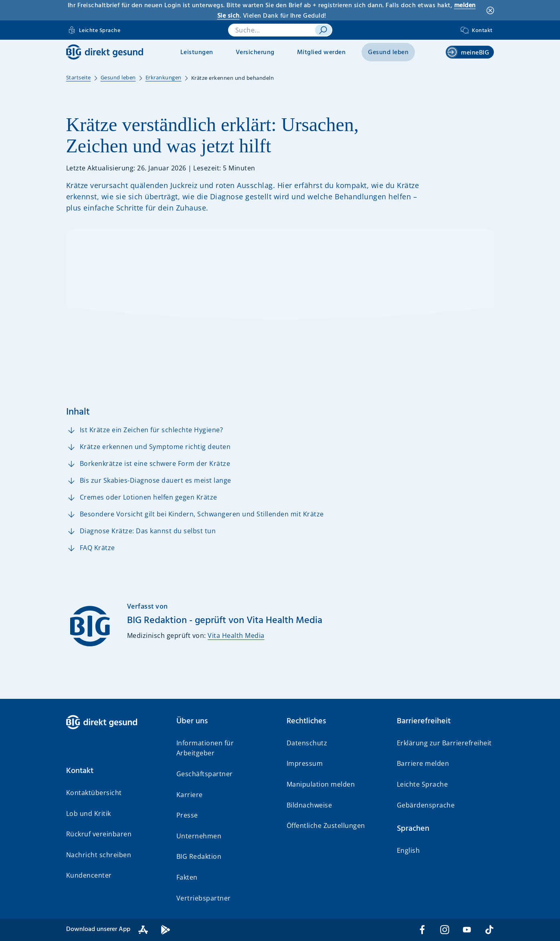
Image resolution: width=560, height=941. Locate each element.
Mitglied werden (321, 53)
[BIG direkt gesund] (105, 52)
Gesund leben (388, 53)
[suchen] (323, 30)
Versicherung (255, 53)
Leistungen (197, 53)
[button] (115, 771)
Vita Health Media (236, 635)
